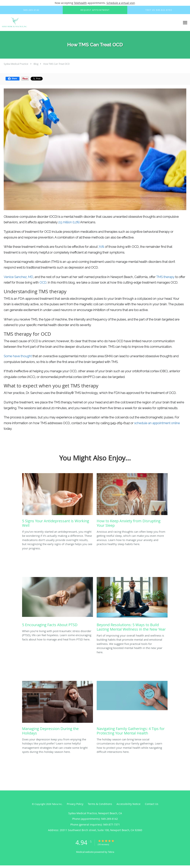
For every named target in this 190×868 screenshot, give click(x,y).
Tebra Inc (57, 804)
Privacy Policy (75, 804)
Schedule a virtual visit (121, 3)
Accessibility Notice (128, 804)
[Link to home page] (14, 23)
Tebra (111, 852)
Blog (36, 64)
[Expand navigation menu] (185, 23)
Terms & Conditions (100, 804)
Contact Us (152, 804)
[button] (95, 10)
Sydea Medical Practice (16, 64)
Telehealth (80, 3)
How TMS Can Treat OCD (56, 64)
